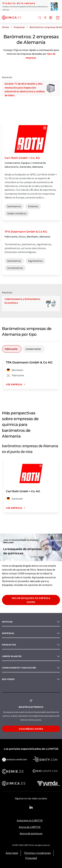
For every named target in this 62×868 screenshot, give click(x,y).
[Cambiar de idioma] (51, 18)
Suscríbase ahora (31, 729)
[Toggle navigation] (58, 18)
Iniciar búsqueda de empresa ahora (31, 600)
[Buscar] (40, 18)
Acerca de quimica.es (31, 833)
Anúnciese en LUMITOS (30, 820)
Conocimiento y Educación (19, 668)
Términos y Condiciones (37, 853)
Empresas (8, 633)
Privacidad (31, 858)
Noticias (7, 622)
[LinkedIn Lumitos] (31, 807)
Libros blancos (12, 656)
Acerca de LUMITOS (30, 827)
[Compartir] (45, 18)
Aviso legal (12, 853)
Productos (9, 645)
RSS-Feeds (8, 679)
